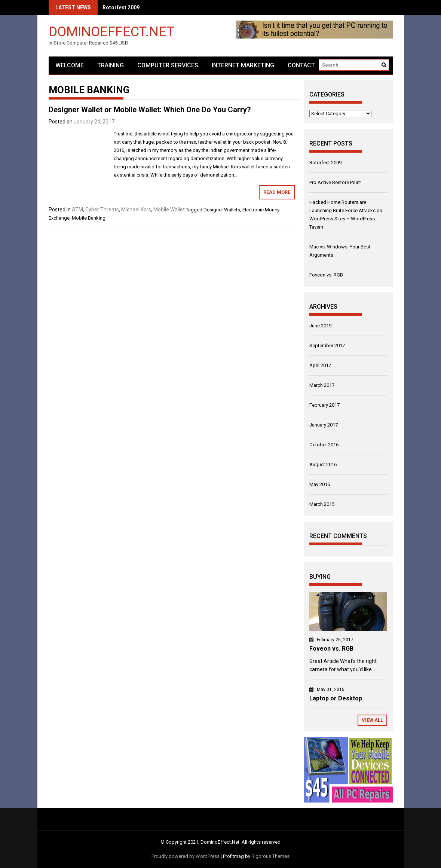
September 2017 (327, 346)
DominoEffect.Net (111, 31)
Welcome (70, 65)
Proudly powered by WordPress (186, 856)
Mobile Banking (89, 218)
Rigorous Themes (270, 856)
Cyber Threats (102, 210)
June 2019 (320, 326)
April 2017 (320, 365)
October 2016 (324, 445)
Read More (277, 192)
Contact (301, 65)
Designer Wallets (222, 210)
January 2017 (324, 425)
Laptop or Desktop (336, 698)
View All (372, 720)
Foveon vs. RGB (326, 275)
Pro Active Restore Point (335, 182)
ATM (77, 210)
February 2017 (324, 405)
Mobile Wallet (169, 210)
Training (111, 65)
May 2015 (320, 484)
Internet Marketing (243, 65)
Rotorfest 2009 (121, 7)
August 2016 (323, 464)
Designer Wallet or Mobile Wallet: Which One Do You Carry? (150, 110)
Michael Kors (136, 210)
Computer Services (168, 65)
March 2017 (322, 385)
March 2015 (322, 504)
